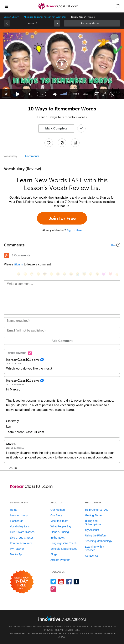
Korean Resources (21, 543)
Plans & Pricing (60, 532)
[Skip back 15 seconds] (6, 94)
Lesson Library (11, 17)
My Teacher (17, 549)
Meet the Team (59, 521)
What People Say (61, 526)
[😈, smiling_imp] (104, 274)
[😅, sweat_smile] (65, 274)
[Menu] (6, 6)
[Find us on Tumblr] (77, 581)
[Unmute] (55, 94)
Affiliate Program (60, 560)
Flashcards (17, 521)
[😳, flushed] (25, 274)
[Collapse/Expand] (62, 245)
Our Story (56, 515)
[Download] (112, 94)
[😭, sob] (78, 274)
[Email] (62, 331)
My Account (92, 530)
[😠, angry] (51, 274)
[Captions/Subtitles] (97, 94)
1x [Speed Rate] (42, 94)
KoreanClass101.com (104, 627)
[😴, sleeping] (91, 274)
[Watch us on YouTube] (61, 581)
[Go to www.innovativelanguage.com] (62, 618)
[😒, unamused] (38, 274)
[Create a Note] (62, 143)
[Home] (58, 9)
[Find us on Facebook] (69, 581)
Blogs (54, 554)
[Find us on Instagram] (53, 589)
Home (14, 510)
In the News (58, 538)
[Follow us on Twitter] (53, 581)
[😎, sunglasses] (45, 274)
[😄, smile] (19, 274)
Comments (32, 156)
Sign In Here (74, 230)
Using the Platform (96, 535)
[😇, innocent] (84, 274)
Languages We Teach (63, 543)
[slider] (63, 94)
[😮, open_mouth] (97, 274)
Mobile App (17, 554)
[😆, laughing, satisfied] (58, 274)
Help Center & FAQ (97, 510)
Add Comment (62, 341)
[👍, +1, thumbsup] (117, 274)
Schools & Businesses (64, 549)
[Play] (18, 94)
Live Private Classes (22, 532)
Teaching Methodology (99, 541)
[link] (57, 23)
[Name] (62, 321)
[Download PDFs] (75, 143)
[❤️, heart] (110, 274)
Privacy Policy (53, 630)
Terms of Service (105, 633)
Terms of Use (71, 630)
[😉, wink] (71, 274)
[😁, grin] (32, 274)
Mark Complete (56, 128)
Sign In (19, 264)
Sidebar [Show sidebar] (92, 23)
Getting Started (94, 515)
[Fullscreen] (104, 94)
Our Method (58, 510)
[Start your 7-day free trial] (22, 582)
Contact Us (92, 556)
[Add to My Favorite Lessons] (49, 143)
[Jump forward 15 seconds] (30, 94)
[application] (62, 64)
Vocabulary (10, 156)
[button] (118, 6)
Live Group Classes (22, 538)
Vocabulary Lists (20, 526)
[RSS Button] (7, 255)
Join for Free (62, 218)
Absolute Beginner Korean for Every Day (45, 17)
